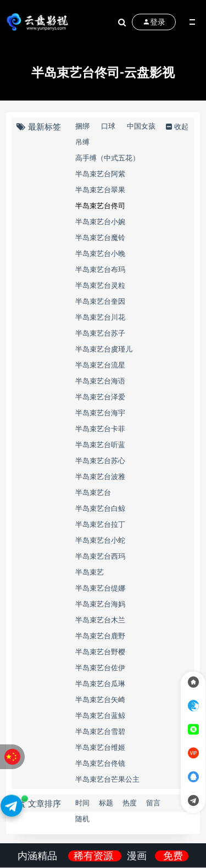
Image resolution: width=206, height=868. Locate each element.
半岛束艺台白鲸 (100, 508)
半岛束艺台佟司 (100, 205)
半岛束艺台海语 (100, 381)
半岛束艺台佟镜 (100, 763)
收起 (176, 126)
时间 (82, 803)
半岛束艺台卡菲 (100, 429)
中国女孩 (141, 126)
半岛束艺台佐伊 (100, 667)
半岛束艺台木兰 (100, 620)
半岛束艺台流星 (100, 365)
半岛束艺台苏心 (100, 460)
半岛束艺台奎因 (100, 301)
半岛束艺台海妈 (100, 604)
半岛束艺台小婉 (100, 221)
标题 (106, 803)
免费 (173, 856)
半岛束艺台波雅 (100, 476)
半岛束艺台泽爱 (100, 397)
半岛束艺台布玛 (100, 269)
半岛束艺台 (93, 492)
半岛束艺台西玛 (100, 556)
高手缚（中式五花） (107, 158)
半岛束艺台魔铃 (100, 237)
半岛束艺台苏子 (100, 333)
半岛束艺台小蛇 (100, 540)
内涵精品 (39, 856)
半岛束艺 (90, 572)
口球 (108, 126)
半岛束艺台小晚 (100, 253)
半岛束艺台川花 (100, 317)
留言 (153, 803)
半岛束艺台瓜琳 (100, 683)
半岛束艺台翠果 (100, 190)
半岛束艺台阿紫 (100, 174)
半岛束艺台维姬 (100, 747)
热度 (130, 803)
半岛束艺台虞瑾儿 (104, 349)
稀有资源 (95, 856)
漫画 (138, 856)
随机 (82, 819)
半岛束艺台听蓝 (100, 444)
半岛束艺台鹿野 (100, 636)
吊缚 (82, 142)
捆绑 (82, 126)
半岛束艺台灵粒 (100, 285)
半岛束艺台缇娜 (100, 588)
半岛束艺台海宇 (100, 413)
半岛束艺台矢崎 (100, 699)
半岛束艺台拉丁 (100, 524)
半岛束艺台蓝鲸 (100, 715)
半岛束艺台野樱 (100, 652)
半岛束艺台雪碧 (100, 731)
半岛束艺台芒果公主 (107, 779)
